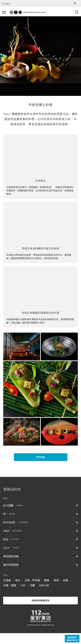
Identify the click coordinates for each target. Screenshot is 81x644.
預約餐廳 (40, 457)
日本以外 (44, 585)
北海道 (7, 580)
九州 (23, 585)
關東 (47, 580)
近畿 (66, 580)
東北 (18, 580)
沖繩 (32, 585)
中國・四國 (10, 585)
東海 (56, 580)
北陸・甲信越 (32, 580)
